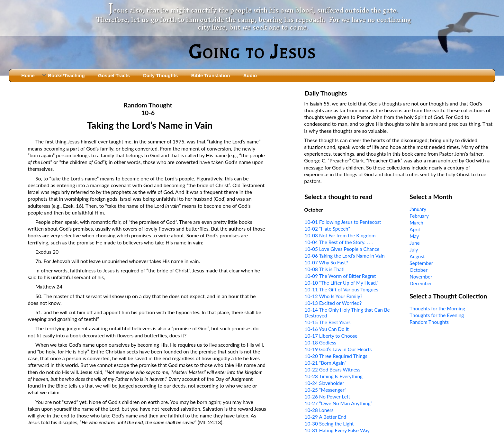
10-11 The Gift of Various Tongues (342, 289)
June (414, 243)
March (416, 223)
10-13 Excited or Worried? (333, 303)
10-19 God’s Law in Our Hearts (338, 349)
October (419, 270)
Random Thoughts (429, 322)
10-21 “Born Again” (326, 363)
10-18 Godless (320, 343)
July (414, 250)
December (421, 283)
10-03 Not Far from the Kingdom (340, 235)
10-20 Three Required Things (336, 356)
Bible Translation (211, 75)
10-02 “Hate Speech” (327, 229)
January (418, 209)
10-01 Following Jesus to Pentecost (343, 222)
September (421, 263)
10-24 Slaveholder (324, 383)
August (417, 256)
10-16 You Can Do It (327, 329)
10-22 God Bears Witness (333, 370)
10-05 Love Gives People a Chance (342, 249)
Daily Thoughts (160, 75)
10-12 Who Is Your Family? (334, 296)
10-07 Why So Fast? (326, 262)
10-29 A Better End (326, 417)
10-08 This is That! (325, 269)
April (415, 229)
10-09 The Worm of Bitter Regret (340, 276)
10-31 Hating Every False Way (337, 430)
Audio (250, 75)
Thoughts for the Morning (437, 308)
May (414, 236)
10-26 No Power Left (327, 397)
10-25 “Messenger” (326, 390)
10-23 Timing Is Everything (334, 376)
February (419, 216)
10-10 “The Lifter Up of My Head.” (342, 283)
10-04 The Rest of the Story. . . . (339, 242)
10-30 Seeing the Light (329, 424)
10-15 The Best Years (328, 322)
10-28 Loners (319, 410)
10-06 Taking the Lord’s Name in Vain (345, 256)
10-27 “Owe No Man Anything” (339, 403)
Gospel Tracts (114, 75)
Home (28, 75)
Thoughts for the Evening (437, 315)
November (421, 277)
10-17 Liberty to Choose (331, 336)
